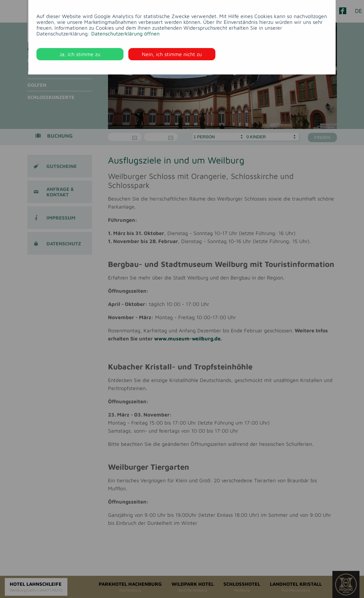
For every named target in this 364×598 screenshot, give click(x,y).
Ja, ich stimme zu (80, 54)
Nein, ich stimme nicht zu (172, 54)
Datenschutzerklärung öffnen (125, 34)
